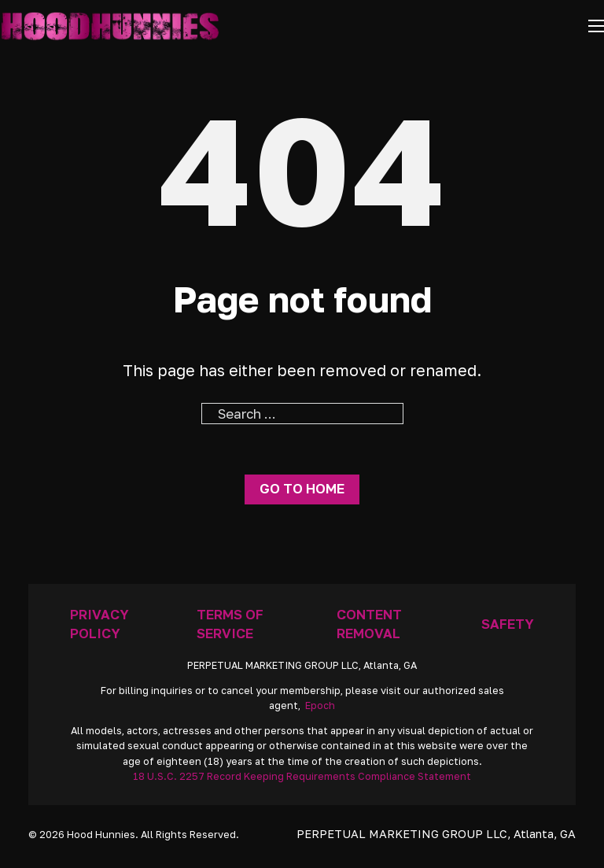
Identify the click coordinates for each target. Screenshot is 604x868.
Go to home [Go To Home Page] (302, 488)
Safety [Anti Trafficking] (508, 624)
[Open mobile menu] (596, 26)
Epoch (320, 705)
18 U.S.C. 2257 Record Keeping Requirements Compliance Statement (302, 776)
